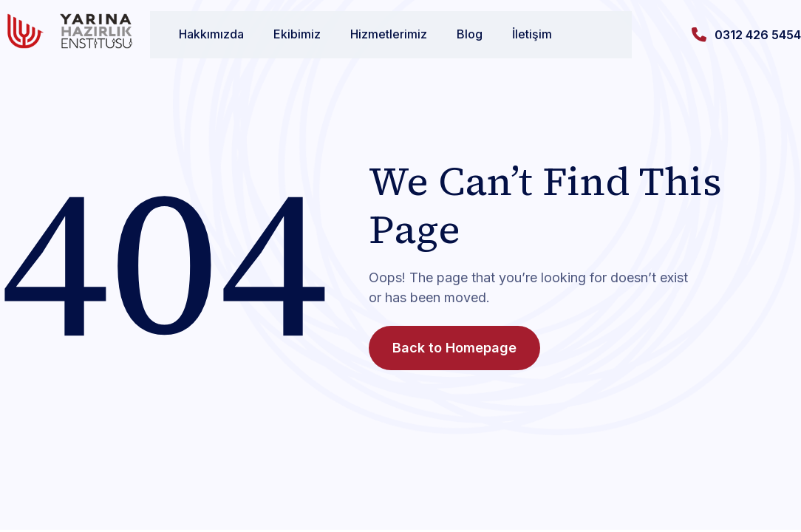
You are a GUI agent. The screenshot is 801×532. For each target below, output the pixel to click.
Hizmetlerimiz (375, 34)
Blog (456, 34)
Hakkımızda (197, 34)
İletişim (518, 34)
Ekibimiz (283, 34)
